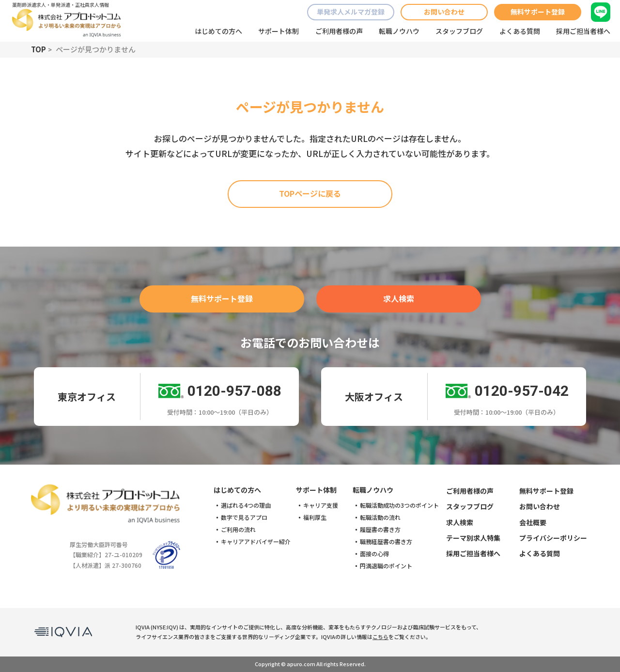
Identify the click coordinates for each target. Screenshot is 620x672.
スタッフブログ (459, 31)
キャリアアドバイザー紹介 (256, 542)
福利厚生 (315, 517)
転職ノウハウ (399, 31)
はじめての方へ (218, 31)
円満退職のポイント (386, 566)
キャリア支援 (321, 505)
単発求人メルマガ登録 (351, 12)
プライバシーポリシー (553, 538)
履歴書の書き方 (380, 530)
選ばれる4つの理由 (246, 505)
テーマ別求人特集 (473, 538)
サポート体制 (279, 31)
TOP (39, 49)
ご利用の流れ (238, 530)
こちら (380, 637)
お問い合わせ (444, 12)
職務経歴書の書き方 (386, 542)
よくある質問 (520, 31)
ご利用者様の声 (339, 31)
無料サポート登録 (538, 12)
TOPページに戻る (310, 193)
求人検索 (399, 298)
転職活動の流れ (380, 517)
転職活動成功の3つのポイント (399, 505)
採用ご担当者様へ (583, 31)
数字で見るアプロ (244, 517)
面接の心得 (374, 554)
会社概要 (533, 522)
